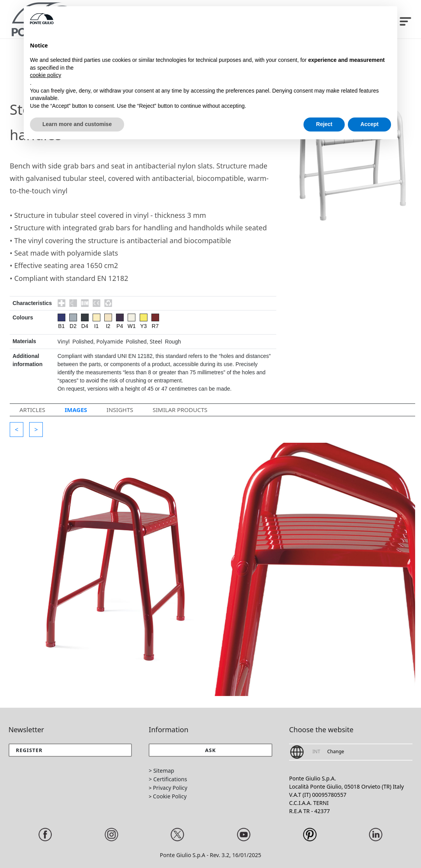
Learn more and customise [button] (77, 124)
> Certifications (168, 779)
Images (76, 410)
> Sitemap (161, 771)
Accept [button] (369, 124)
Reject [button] (324, 124)
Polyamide (110, 341)
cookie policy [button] (46, 75)
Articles (32, 410)
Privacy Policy (170, 788)
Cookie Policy (170, 796)
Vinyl (64, 341)
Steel (156, 341)
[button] (17, 430)
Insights (120, 410)
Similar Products (180, 410)
